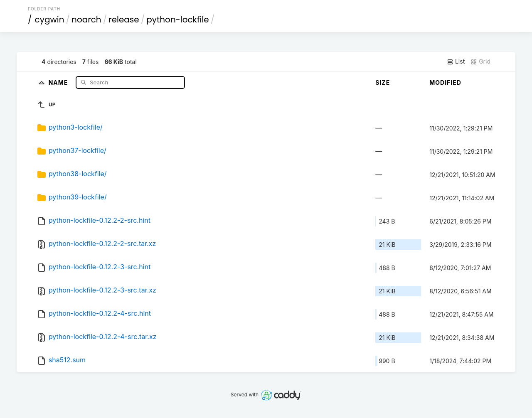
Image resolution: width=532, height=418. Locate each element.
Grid (480, 61)
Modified (445, 82)
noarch (86, 20)
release (124, 20)
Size (383, 82)
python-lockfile (177, 20)
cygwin (50, 20)
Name (59, 82)
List (456, 61)
